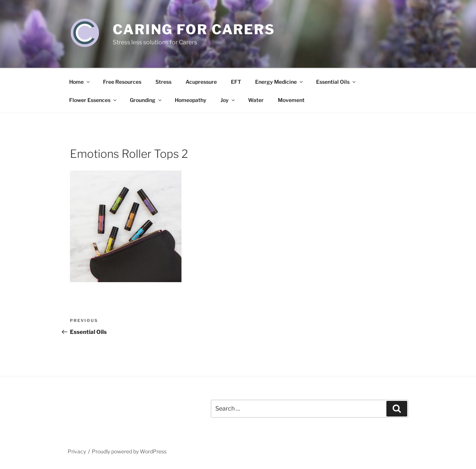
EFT (236, 82)
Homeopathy (191, 100)
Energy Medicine (279, 82)
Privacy (77, 451)
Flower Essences (93, 100)
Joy (228, 100)
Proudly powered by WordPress (129, 451)
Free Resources (122, 82)
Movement (291, 100)
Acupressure (201, 82)
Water (256, 100)
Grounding (146, 100)
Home (80, 82)
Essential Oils (336, 82)
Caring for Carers (194, 29)
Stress (163, 82)
